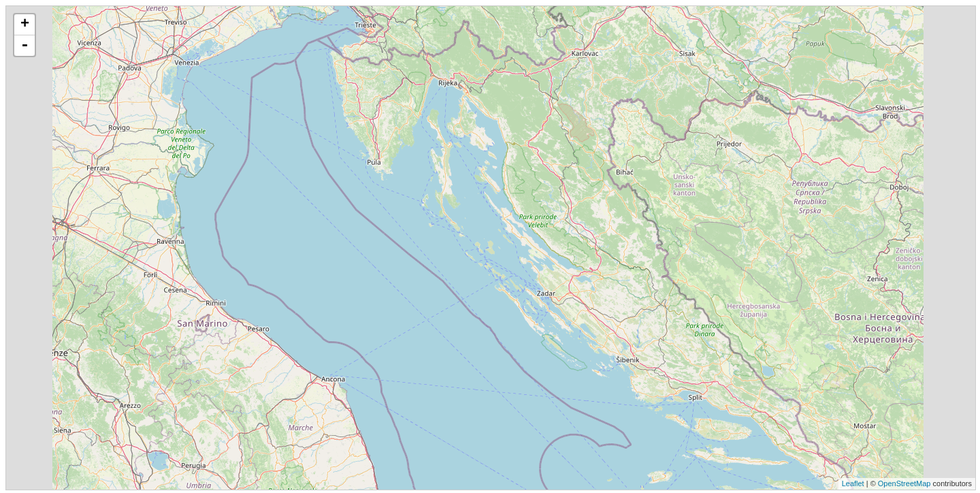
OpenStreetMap (904, 483)
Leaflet (853, 483)
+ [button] (25, 25)
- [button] (24, 46)
